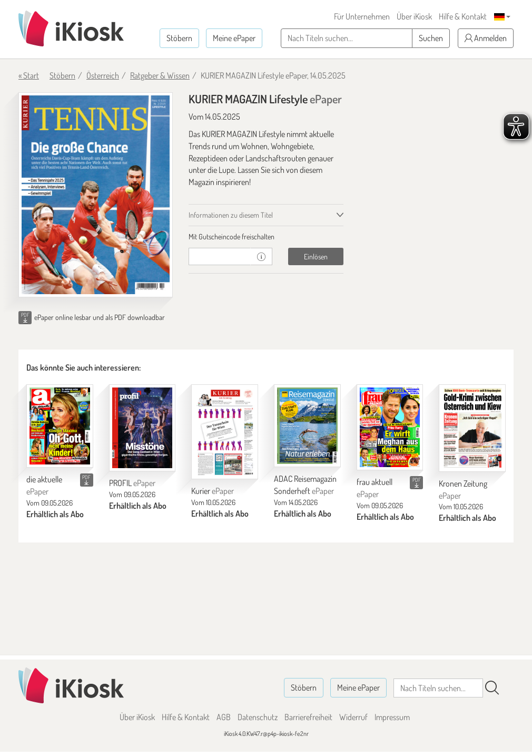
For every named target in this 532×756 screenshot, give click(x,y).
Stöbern (179, 38)
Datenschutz (258, 717)
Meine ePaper (234, 38)
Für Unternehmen (362, 16)
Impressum (392, 717)
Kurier (213, 491)
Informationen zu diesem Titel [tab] (231, 215)
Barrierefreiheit (308, 717)
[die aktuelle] (60, 426)
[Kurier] (225, 432)
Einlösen (316, 256)
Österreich (103, 75)
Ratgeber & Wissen (160, 75)
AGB (224, 717)
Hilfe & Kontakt (463, 16)
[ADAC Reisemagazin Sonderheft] (307, 426)
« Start (29, 75)
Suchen (431, 38)
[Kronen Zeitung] (472, 428)
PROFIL (132, 483)
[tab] (266, 237)
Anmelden (486, 38)
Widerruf (353, 717)
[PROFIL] (142, 428)
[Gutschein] (220, 256)
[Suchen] (492, 688)
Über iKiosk (414, 16)
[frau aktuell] (390, 427)
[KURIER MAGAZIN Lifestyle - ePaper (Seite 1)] (96, 195)
